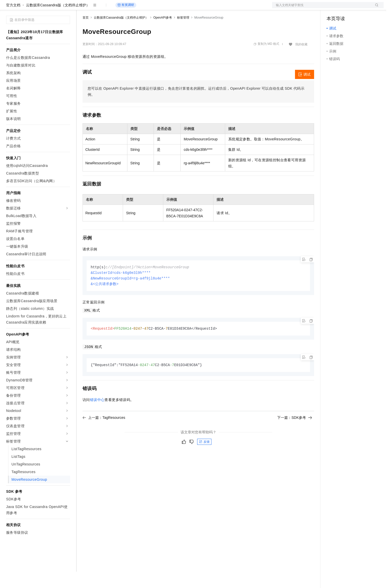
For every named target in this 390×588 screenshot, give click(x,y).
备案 (332, 8)
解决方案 (82, 8)
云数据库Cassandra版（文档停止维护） (58, 21)
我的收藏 (301, 61)
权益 (98, 8)
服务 (150, 8)
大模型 (52, 8)
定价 (110, 8)
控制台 (344, 8)
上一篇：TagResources (104, 435)
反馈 (204, 460)
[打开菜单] (8, 8)
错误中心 (97, 418)
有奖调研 (126, 21)
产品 (66, 8)
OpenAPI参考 (163, 34)
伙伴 (138, 8)
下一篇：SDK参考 (295, 435)
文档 (321, 8)
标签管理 (183, 34)
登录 (375, 8)
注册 (357, 8)
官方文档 (13, 21)
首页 (86, 34)
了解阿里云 (168, 8)
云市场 (124, 8)
